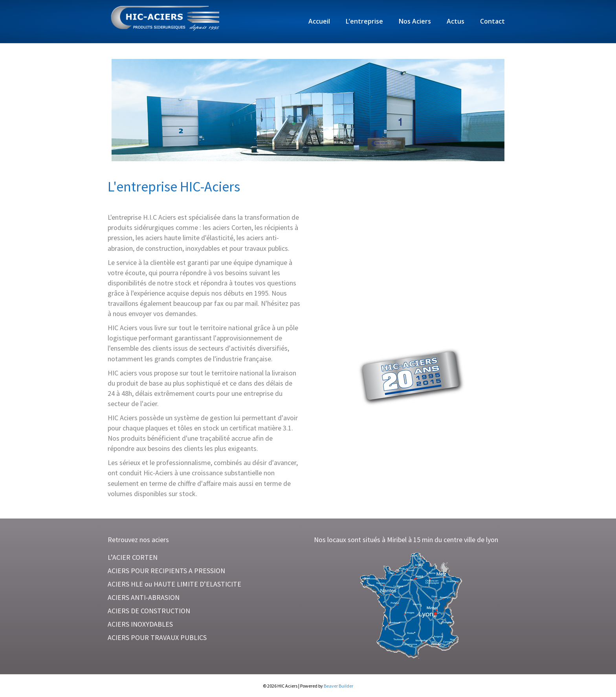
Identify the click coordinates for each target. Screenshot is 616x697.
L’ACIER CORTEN (133, 557)
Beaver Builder (338, 686)
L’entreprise (364, 21)
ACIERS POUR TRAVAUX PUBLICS (157, 637)
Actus (456, 21)
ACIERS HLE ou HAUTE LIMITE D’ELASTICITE (174, 584)
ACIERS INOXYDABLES (140, 624)
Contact (492, 21)
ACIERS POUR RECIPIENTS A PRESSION (166, 571)
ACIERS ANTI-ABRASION (144, 597)
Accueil (319, 21)
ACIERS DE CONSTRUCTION (149, 611)
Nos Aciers (415, 21)
